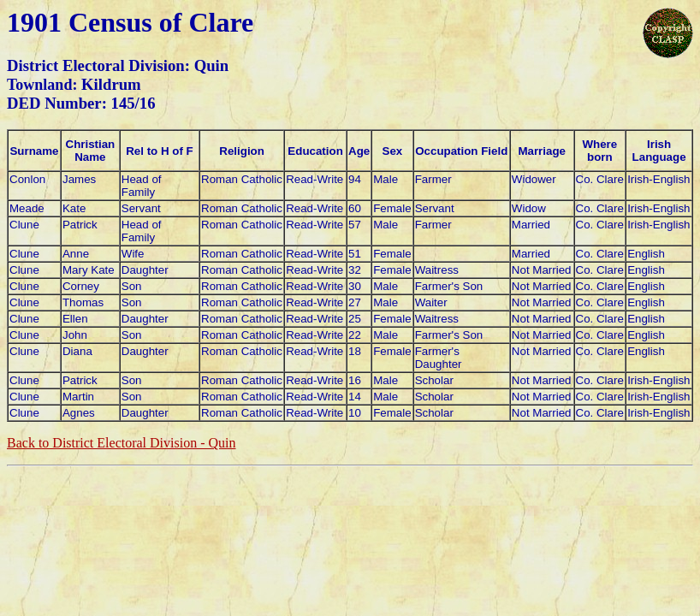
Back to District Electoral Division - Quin (122, 443)
